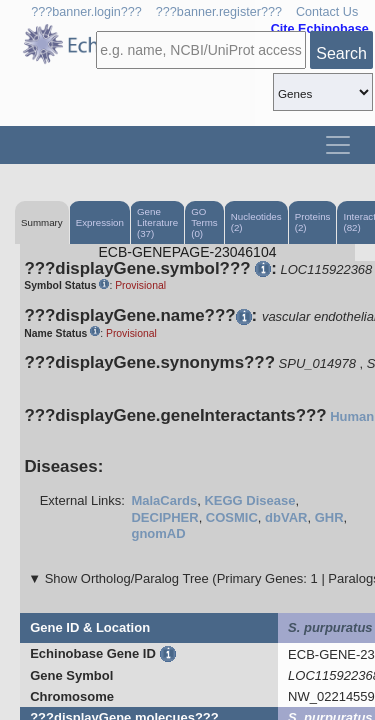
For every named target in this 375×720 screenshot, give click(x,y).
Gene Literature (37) (157, 222)
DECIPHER (164, 517)
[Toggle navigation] (338, 145)
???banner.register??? (219, 12)
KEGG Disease (249, 500)
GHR (329, 517)
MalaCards (164, 500)
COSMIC (232, 517)
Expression (100, 222)
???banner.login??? (86, 12)
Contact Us (327, 12)
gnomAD (158, 533)
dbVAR (286, 517)
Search (341, 53)
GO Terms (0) (204, 222)
